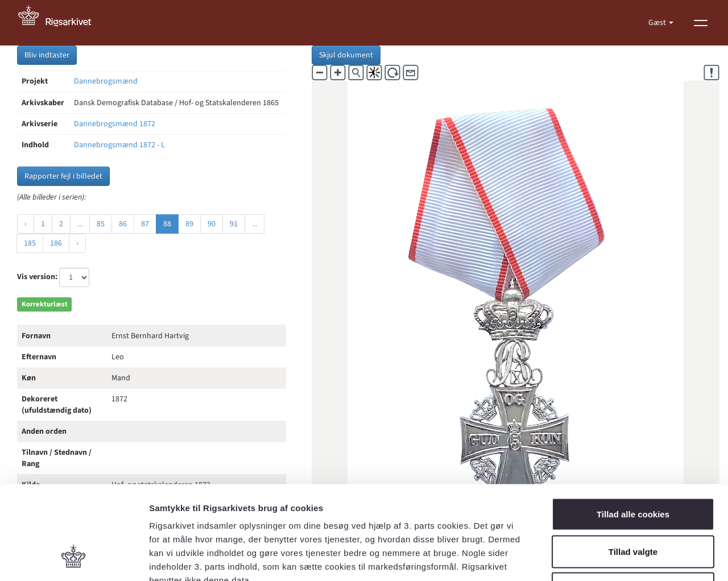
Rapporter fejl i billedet (63, 176)
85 (101, 224)
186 (56, 243)
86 (123, 224)
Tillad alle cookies (633, 432)
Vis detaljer (591, 559)
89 (189, 224)
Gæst (658, 23)
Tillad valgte (633, 469)
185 (30, 243)
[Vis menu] (701, 23)
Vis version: (37, 277)
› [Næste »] (77, 243)
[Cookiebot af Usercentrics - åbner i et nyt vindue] (74, 559)
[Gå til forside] (61, 23)
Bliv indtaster (47, 55)
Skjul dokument (346, 55)
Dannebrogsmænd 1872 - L (119, 145)
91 (234, 224)
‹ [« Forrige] (26, 224)
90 (212, 224)
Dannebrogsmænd (106, 81)
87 (145, 224)
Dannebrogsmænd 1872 (115, 124)
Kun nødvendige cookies (633, 506)
